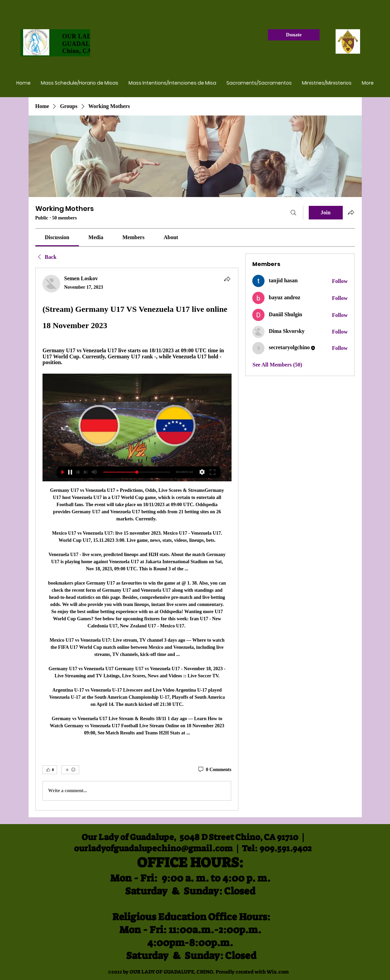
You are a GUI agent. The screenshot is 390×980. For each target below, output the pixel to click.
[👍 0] (50, 770)
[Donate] (294, 35)
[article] (137, 539)
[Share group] (351, 212)
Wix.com (278, 972)
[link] (57, 237)
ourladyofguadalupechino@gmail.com (153, 848)
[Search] (293, 213)
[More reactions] (70, 770)
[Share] (227, 279)
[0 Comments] (214, 770)
